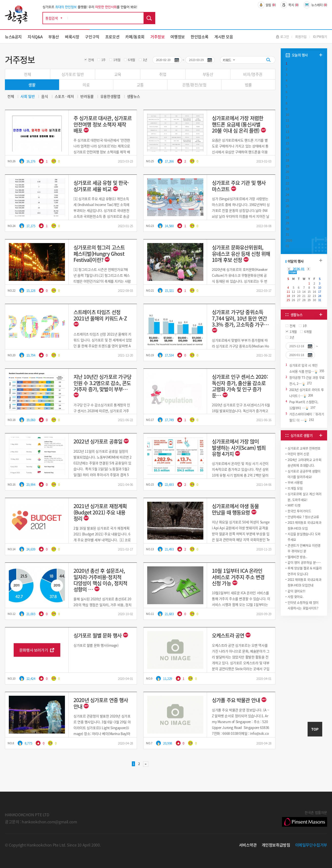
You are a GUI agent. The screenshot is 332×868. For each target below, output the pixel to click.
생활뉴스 (134, 97)
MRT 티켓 (294, 505)
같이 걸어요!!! (296, 591)
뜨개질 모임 (295, 488)
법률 (248, 85)
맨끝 (146, 764)
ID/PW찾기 (320, 36)
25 (287, 200)
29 (287, 223)
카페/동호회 (135, 37)
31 (287, 234)
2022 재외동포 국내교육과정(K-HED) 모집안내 (304, 582)
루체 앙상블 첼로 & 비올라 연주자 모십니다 (305, 571)
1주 (104, 60)
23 (287, 189)
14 (287, 138)
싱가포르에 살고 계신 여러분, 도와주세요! (305, 497)
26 (287, 206)
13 (287, 132)
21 (287, 177)
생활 (32, 85)
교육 (118, 74)
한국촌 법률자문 (305, 818)
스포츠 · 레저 (64, 97)
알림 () (267, 5)
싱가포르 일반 (73, 74)
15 (287, 143)
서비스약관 (248, 845)
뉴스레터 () (315, 5)
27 (287, 212)
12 (287, 126)
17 (287, 155)
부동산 (54, 37)
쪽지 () (290, 5)
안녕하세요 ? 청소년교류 (303, 517)
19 (287, 166)
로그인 (282, 36)
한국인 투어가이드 (299, 511)
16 (287, 149)
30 (287, 229)
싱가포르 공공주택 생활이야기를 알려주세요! (304, 474)
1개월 (117, 60)
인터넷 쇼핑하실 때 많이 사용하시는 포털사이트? (303, 605)
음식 (45, 97)
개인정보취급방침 (276, 845)
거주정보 (157, 37)
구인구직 (92, 37)
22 (287, 183)
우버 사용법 (295, 482)
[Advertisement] (304, 654)
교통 (140, 85)
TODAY (293, 272)
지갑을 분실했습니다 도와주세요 (304, 537)
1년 (145, 60)
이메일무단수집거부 (311, 845)
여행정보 (177, 37)
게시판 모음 (224, 37)
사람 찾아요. (296, 597)
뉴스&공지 (13, 37)
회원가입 (301, 36)
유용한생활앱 (110, 97)
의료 (86, 85)
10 (287, 115)
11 (287, 120)
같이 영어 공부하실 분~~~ (304, 562)
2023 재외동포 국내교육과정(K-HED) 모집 (304, 525)
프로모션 (112, 37)
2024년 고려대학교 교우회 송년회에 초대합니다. (304, 462)
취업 (163, 74)
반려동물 (87, 97)
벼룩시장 (72, 37)
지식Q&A (35, 37)
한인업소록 (200, 37)
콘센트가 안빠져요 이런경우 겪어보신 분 (304, 548)
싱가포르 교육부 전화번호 (304, 448)
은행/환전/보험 (194, 85)
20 (287, 172)
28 (287, 217)
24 (287, 195)
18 (287, 160)
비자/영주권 (253, 74)
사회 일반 (28, 97)
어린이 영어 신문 (298, 454)
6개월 (132, 60)
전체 (91, 60)
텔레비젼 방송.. (297, 557)
